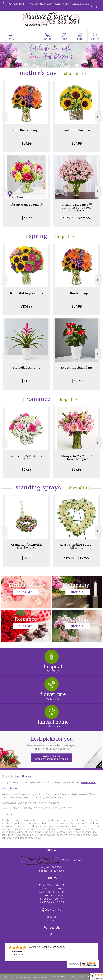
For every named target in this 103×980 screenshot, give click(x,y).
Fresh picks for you (51, 743)
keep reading (89, 782)
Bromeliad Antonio (27, 368)
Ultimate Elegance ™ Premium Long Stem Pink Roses (77, 208)
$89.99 (77, 469)
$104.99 (27, 306)
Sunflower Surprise (77, 130)
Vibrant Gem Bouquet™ (27, 205)
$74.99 (27, 381)
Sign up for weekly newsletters (51, 758)
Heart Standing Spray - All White (77, 546)
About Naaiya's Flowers (17, 776)
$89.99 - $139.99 (77, 558)
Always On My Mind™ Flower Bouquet (77, 458)
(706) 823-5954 (16, 4)
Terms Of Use (58, 977)
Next (98, 117)
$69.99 (77, 381)
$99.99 (27, 558)
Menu (10, 39)
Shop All (72, 74)
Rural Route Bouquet (27, 130)
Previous (5, 117)
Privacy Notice (76, 977)
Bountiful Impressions (27, 293)
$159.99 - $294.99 (77, 218)
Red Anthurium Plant (77, 368)
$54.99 (27, 143)
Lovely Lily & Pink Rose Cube (27, 458)
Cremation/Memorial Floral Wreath (27, 546)
